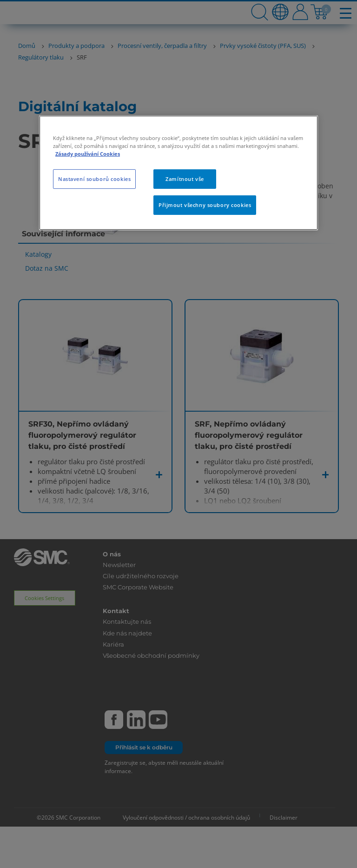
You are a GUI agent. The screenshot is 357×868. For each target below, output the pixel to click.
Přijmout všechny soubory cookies (205, 205)
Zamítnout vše (185, 179)
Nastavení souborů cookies (94, 179)
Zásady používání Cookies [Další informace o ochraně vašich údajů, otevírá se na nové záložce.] (88, 154)
